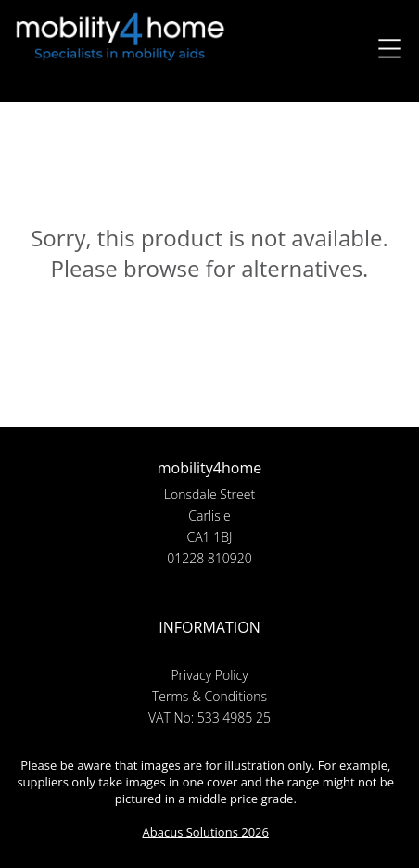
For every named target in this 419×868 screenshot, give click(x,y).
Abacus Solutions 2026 (206, 832)
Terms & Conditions (209, 696)
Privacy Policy (209, 675)
